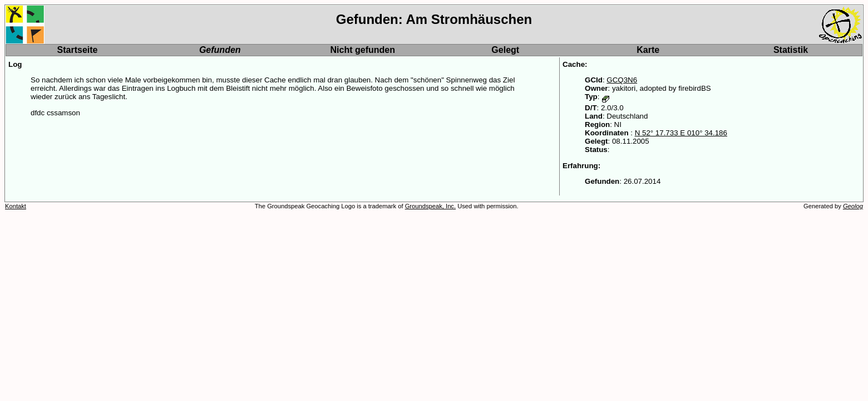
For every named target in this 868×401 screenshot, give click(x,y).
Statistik (791, 50)
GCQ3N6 (622, 80)
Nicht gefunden (363, 50)
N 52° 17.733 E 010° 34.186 (681, 133)
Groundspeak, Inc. (430, 206)
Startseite (78, 50)
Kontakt (16, 206)
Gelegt (505, 50)
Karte (648, 50)
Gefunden (220, 50)
